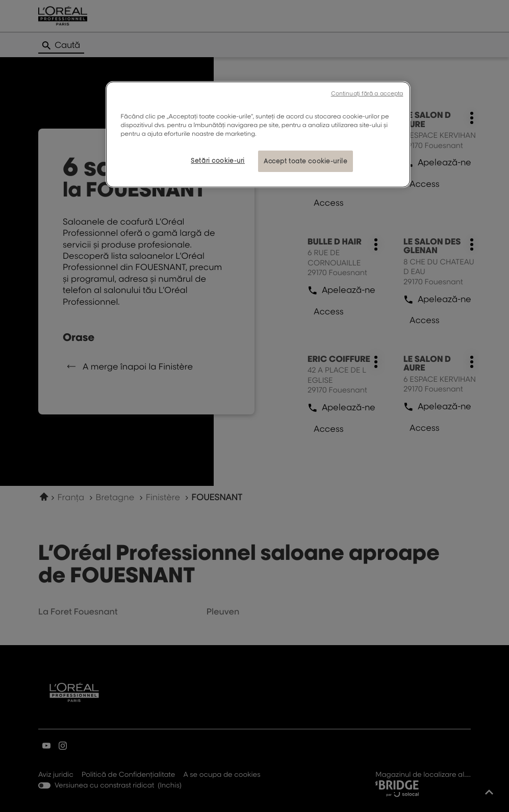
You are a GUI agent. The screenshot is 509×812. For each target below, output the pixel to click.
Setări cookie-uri (218, 161)
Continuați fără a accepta (367, 93)
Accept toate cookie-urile (306, 161)
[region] (258, 134)
